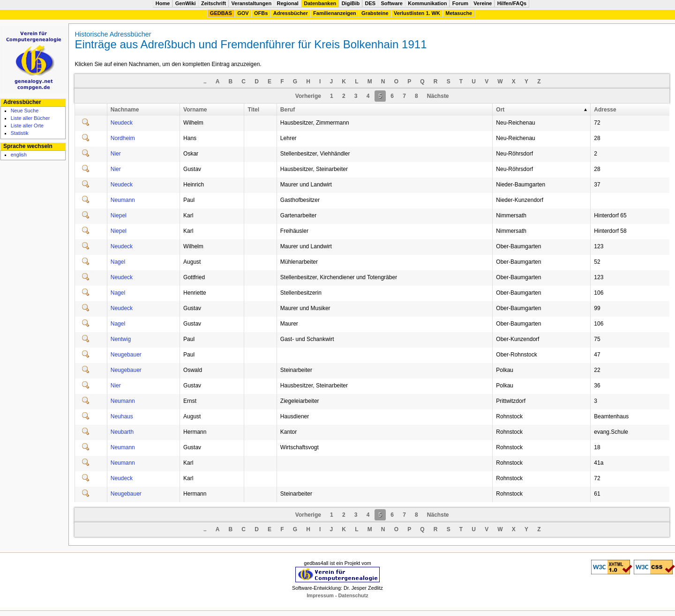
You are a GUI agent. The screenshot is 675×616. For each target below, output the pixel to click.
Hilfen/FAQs (512, 3)
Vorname (195, 110)
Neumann (123, 200)
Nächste (438, 96)
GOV (243, 13)
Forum (460, 3)
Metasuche (459, 13)
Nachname (125, 110)
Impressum (321, 595)
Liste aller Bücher (30, 118)
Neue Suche (25, 111)
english (19, 155)
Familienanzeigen (335, 13)
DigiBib (351, 3)
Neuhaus (122, 416)
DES (371, 3)
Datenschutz (353, 595)
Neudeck (122, 123)
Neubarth (122, 432)
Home (163, 3)
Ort (500, 110)
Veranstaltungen (252, 3)
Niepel (119, 215)
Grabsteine (375, 13)
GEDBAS (221, 13)
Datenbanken (320, 3)
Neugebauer (126, 355)
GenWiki (186, 3)
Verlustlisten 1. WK (417, 13)
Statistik (20, 133)
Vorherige (308, 96)
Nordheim (123, 138)
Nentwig (121, 339)
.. (205, 82)
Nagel (118, 262)
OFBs (261, 13)
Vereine (483, 3)
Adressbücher (291, 13)
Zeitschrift (214, 3)
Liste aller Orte (27, 126)
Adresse (605, 110)
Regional (287, 3)
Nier (116, 154)
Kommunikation (427, 3)
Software (391, 3)
